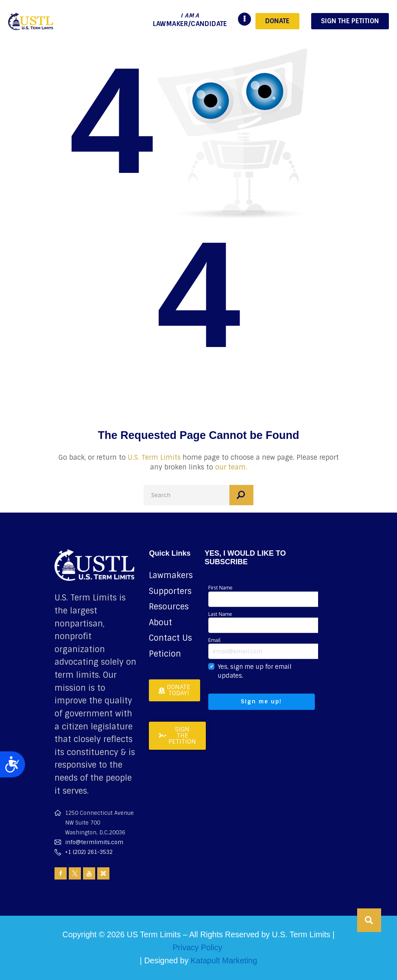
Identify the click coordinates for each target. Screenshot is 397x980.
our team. (231, 467)
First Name (265, 595)
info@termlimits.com (94, 842)
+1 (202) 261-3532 (89, 852)
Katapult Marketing (224, 960)
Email (265, 648)
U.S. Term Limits (154, 457)
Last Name (265, 622)
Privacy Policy (197, 947)
